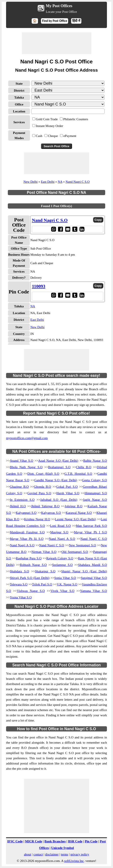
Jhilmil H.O (18, 506)
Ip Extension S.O (22, 500)
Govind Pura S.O (39, 493)
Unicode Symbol (63, 848)
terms (65, 854)
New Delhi (30, 182)
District (19, 91)
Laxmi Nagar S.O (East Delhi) (75, 519)
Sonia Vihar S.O (65, 578)
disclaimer (52, 854)
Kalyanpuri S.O (26, 513)
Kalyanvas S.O (51, 513)
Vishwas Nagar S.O (31, 591)
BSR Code (75, 841)
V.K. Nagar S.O (67, 584)
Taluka (19, 97)
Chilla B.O (84, 467)
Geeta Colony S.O (95, 480)
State (19, 84)
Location (19, 111)
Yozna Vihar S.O (21, 597)
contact (38, 854)
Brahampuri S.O (59, 467)
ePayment (70, 136)
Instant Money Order (49, 126)
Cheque (53, 136)
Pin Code (91, 841)
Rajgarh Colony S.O (60, 558)
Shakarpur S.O (45, 571)
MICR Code (34, 841)
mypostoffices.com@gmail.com (27, 438)
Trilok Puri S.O (42, 584)
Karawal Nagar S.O (79, 513)
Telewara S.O (19, 584)
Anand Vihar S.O (21, 461)
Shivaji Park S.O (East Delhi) (30, 578)
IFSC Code (15, 841)
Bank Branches (55, 841)
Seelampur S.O (62, 565)
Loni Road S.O (61, 526)
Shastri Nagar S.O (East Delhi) (84, 571)
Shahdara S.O (19, 571)
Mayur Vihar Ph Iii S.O (27, 539)
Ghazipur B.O (19, 487)
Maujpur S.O (59, 532)
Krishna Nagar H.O (37, 519)
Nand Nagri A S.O (62, 539)
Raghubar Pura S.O (29, 558)
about (27, 854)
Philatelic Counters (76, 119)
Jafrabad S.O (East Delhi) (59, 500)
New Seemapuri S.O (82, 545)
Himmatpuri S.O (96, 493)
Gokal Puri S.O (67, 487)
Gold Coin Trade (47, 119)
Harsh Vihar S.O (68, 493)
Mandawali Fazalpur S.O (27, 532)
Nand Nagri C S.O (78, 182)
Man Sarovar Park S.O (91, 526)
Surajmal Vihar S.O (94, 578)
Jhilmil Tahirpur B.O (45, 506)
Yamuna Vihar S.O (93, 591)
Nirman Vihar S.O (44, 552)
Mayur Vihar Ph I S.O (90, 532)
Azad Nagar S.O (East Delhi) (58, 461)
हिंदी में (76, 21)
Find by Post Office (55, 21)
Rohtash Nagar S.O (33, 565)
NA (60, 182)
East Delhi (48, 182)
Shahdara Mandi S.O (93, 565)
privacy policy (80, 854)
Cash (39, 136)
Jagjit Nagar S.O (95, 500)
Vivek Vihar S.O (62, 591)
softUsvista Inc (74, 861)
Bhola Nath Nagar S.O (26, 467)
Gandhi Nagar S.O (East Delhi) (56, 480)
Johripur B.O (74, 506)
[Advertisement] (57, 43)
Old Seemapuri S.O (75, 552)
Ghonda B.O (42, 487)
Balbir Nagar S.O (95, 461)
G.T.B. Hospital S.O (78, 474)
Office (19, 104)
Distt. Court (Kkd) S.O (43, 474)
